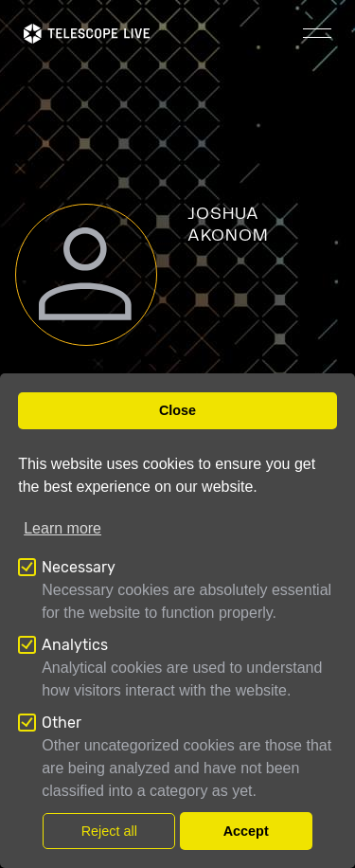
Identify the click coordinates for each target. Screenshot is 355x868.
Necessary (79, 567)
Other (62, 723)
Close (177, 410)
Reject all (109, 831)
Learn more (62, 528)
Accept (246, 831)
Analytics (75, 645)
